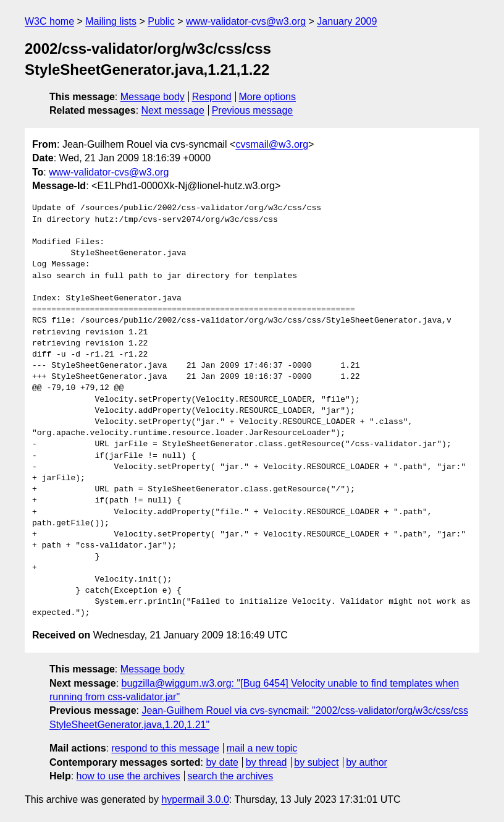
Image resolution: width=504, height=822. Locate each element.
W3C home (49, 21)
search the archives (231, 776)
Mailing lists (111, 21)
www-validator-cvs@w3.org (246, 21)
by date (222, 762)
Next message (173, 110)
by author (367, 762)
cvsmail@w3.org (272, 144)
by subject (316, 762)
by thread (267, 762)
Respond (212, 97)
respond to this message (165, 748)
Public (161, 21)
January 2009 (347, 21)
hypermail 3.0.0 (195, 799)
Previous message (253, 110)
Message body (153, 97)
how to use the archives (128, 776)
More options (268, 97)
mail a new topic (262, 748)
